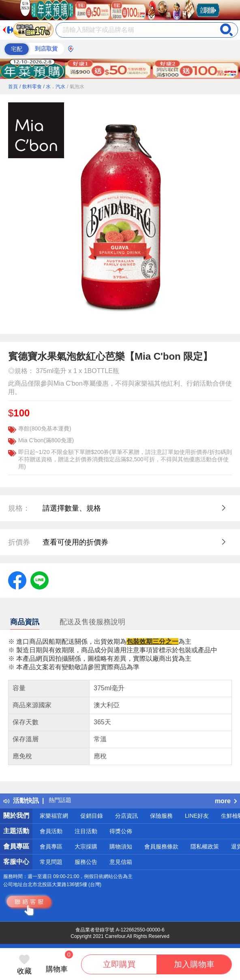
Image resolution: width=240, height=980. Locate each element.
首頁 (13, 87)
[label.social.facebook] (17, 580)
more (226, 801)
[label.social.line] (40, 580)
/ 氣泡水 (76, 87)
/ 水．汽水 (54, 87)
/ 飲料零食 (31, 87)
